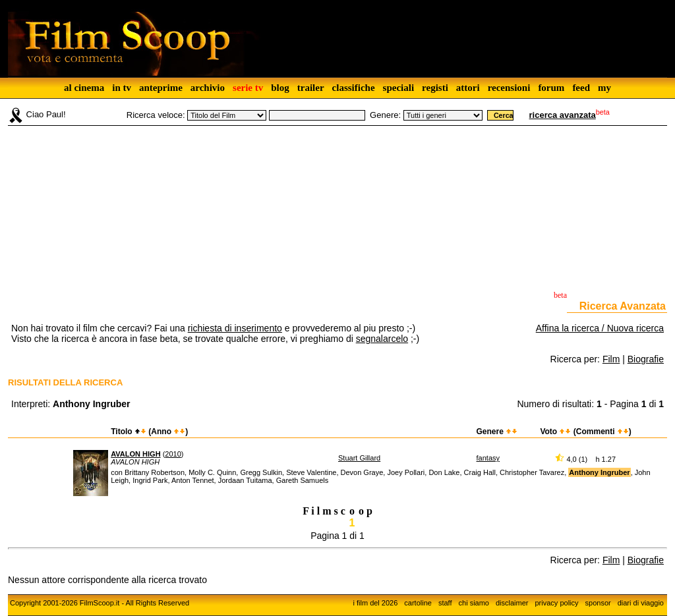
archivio (208, 88)
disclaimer (512, 603)
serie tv (248, 88)
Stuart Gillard (359, 458)
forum (551, 88)
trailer (311, 88)
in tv (122, 88)
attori (468, 88)
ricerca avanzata (563, 115)
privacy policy (557, 603)
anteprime (161, 88)
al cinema (84, 88)
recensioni (509, 88)
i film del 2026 (375, 603)
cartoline (418, 603)
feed (581, 88)
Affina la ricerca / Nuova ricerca (600, 328)
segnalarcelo (382, 339)
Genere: (385, 115)
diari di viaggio (641, 603)
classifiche (354, 88)
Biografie (646, 359)
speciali (399, 88)
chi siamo (474, 603)
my (604, 88)
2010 (173, 454)
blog (280, 88)
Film (611, 359)
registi (435, 88)
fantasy (488, 458)
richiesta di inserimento (235, 328)
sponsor (598, 603)
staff (445, 603)
